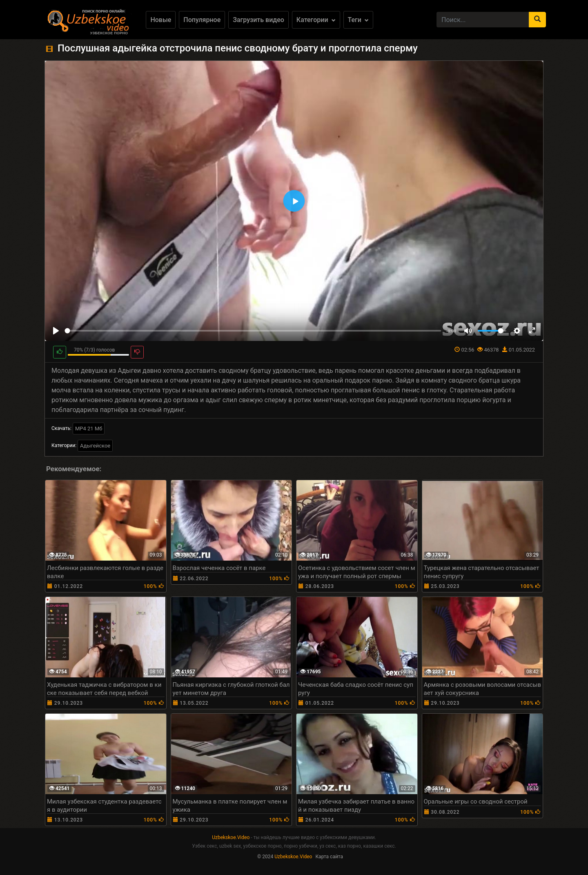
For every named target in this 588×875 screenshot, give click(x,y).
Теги (358, 20)
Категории (316, 20)
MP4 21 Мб (89, 429)
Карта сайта (329, 857)
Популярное (202, 20)
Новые (161, 20)
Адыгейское (95, 446)
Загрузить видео (258, 20)
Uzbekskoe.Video (231, 837)
